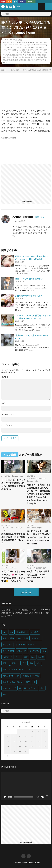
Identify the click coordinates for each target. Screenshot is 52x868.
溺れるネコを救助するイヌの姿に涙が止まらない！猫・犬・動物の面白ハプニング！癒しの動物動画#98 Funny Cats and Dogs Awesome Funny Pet (39, 494)
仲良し (29, 52)
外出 (45, 52)
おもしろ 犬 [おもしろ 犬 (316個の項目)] (36, 638)
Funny (5, 47)
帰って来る (7, 55)
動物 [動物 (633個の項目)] (26, 657)
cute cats (34, 481)
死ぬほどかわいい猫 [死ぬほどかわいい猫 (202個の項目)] (31, 676)
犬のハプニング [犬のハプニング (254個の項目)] (9, 688)
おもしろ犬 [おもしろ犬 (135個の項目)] (7, 644)
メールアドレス (8, 414)
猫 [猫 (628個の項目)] (20, 688)
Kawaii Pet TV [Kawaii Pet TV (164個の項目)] (22, 632)
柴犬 (45, 568)
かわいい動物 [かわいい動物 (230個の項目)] (8, 651)
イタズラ (5, 528)
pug (17, 476)
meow (19, 47)
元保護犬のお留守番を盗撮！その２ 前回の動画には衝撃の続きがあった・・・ (13, 538)
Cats (38, 42)
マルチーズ (31, 568)
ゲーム (22, 2)
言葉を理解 (19, 60)
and (4, 42)
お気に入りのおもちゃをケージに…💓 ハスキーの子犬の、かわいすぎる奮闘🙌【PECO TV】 (13, 576)
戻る (14, 55)
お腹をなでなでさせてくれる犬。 (30, 296)
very (5, 50)
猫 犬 (44, 55)
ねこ (14, 52)
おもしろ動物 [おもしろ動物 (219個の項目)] (8, 638)
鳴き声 (36, 60)
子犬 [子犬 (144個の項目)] (24, 663)
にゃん (6, 52)
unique (41, 47)
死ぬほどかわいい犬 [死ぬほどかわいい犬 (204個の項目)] (11, 676)
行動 (9, 60)
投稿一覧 (39, 217)
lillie (42, 528)
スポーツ (31, 2)
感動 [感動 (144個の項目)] (38, 663)
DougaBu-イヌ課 (33, 863)
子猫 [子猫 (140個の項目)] (31, 663)
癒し (5, 60)
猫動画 (40, 57)
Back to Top (26, 593)
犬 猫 (20, 55)
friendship (43, 45)
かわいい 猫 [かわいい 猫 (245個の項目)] (34, 651)
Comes (15, 45)
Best (21, 42)
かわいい (31, 50)
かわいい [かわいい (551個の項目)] (32, 644)
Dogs (28, 45)
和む (41, 52)
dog (24, 45)
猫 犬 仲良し (7, 57)
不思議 (23, 52)
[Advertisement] (26, 182)
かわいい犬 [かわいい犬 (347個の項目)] (22, 651)
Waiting (10, 50)
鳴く (10, 62)
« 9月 (6, 756)
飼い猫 (31, 60)
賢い (26, 60)
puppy (21, 476)
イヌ (15, 2)
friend (37, 45)
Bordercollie (31, 528)
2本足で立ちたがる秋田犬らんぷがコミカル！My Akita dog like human (38, 576)
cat (25, 42)
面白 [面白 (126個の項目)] (5, 694)
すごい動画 (18, 40)
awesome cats (32, 478)
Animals (16, 42)
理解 (45, 57)
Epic (32, 45)
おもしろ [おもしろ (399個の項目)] (35, 632)
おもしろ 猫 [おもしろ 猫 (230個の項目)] (20, 644)
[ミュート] (43, 797)
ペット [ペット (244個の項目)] (18, 657)
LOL (14, 47)
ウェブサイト (7, 425)
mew (24, 47)
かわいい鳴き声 (41, 50)
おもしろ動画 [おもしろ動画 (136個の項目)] (23, 638)
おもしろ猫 (17, 50)
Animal (9, 42)
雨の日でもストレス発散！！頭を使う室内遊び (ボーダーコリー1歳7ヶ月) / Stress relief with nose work (39, 537)
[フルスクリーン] (47, 797)
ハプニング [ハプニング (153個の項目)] (7, 657)
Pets (28, 47)
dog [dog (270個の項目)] (11, 632)
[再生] (5, 797)
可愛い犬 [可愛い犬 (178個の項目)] (15, 663)
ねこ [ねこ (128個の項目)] (44, 651)
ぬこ (10, 52)
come (10, 45)
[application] (26, 786)
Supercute (34, 47)
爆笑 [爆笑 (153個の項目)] (28, 682)
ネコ (9, 2)
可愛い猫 (35, 52)
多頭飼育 (39, 568)
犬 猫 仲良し (27, 55)
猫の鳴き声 (26, 57)
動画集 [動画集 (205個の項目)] (41, 657)
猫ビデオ (34, 57)
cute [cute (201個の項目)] (5, 632)
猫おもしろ (17, 57)
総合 (3, 2)
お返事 (25, 50)
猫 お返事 (38, 55)
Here (10, 47)
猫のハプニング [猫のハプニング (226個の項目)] (31, 688)
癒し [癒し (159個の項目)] (42, 688)
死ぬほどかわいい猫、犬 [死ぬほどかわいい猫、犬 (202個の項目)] (13, 682)
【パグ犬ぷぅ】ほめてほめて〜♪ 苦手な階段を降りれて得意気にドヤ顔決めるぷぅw (13, 484)
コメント (5, 377)
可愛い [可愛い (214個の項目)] (6, 663)
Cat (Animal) (31, 42)
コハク (11, 528)
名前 (4, 403)
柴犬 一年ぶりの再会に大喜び (29, 279)
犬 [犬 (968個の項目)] (34, 682)
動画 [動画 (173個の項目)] (33, 657)
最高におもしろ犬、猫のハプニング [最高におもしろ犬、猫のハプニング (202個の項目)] (17, 669)
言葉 (13, 60)
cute (20, 45)
